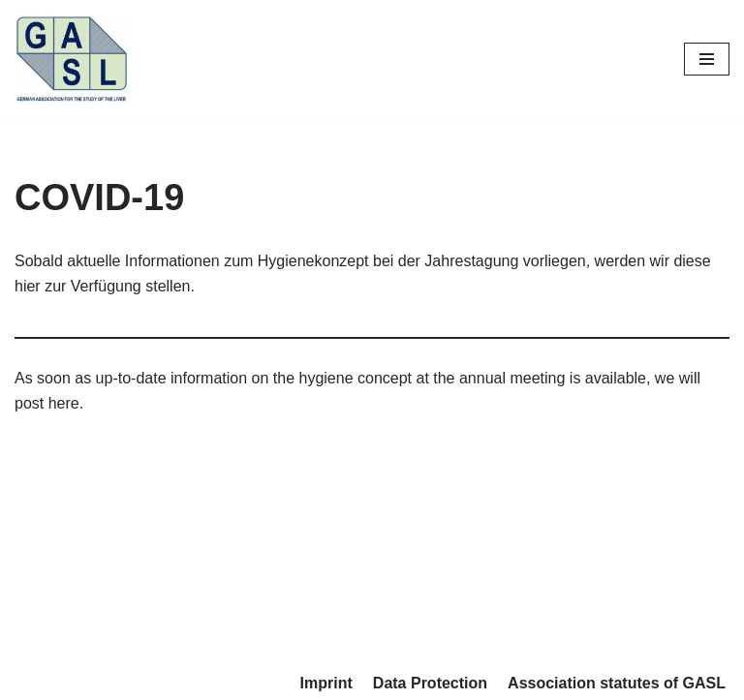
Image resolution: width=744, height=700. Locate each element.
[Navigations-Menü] (707, 59)
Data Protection (430, 683)
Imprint (326, 683)
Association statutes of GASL (617, 683)
